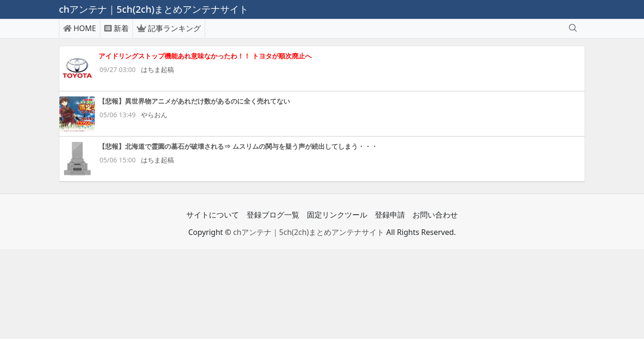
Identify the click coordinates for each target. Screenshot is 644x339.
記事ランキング (169, 28)
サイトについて (213, 215)
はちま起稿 (157, 69)
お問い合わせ (435, 215)
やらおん (154, 115)
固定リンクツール (337, 215)
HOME (80, 28)
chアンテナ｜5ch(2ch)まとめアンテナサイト (309, 232)
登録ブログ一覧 (273, 215)
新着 (116, 28)
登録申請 (390, 215)
